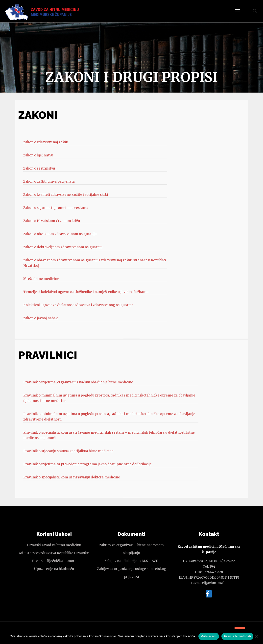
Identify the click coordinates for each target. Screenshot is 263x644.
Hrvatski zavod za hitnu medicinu (54, 545)
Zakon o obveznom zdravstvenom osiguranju (60, 234)
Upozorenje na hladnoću (54, 569)
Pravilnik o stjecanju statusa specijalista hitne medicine (68, 451)
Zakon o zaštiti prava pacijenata (49, 182)
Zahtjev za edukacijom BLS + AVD (131, 561)
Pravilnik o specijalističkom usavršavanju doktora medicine (72, 477)
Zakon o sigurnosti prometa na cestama (56, 208)
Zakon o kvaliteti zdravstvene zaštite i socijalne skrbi (66, 195)
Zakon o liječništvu (38, 155)
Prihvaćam (209, 636)
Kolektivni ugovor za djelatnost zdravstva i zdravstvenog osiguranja (78, 305)
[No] (257, 636)
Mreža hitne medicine (41, 279)
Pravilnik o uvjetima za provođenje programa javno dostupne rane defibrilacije (87, 464)
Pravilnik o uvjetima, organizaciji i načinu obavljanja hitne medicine (78, 382)
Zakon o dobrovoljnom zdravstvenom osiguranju (63, 247)
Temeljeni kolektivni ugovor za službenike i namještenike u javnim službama (86, 292)
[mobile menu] (238, 11)
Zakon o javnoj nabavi (41, 318)
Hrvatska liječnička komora (54, 561)
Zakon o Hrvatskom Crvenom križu (52, 221)
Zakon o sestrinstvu (39, 168)
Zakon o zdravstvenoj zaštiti (46, 142)
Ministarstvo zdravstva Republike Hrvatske (54, 553)
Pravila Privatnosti (237, 636)
